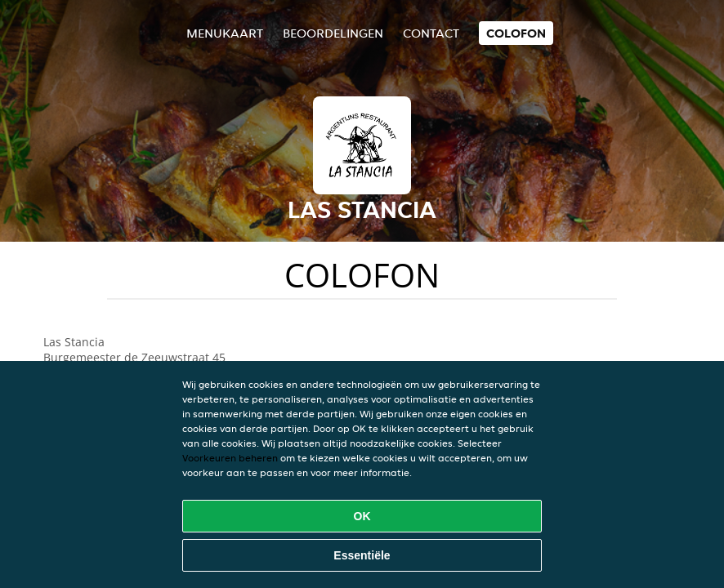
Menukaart (225, 33)
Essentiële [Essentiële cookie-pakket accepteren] (362, 555)
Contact (431, 33)
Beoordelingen (333, 33)
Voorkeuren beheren (230, 458)
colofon (516, 33)
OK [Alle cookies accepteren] (362, 516)
